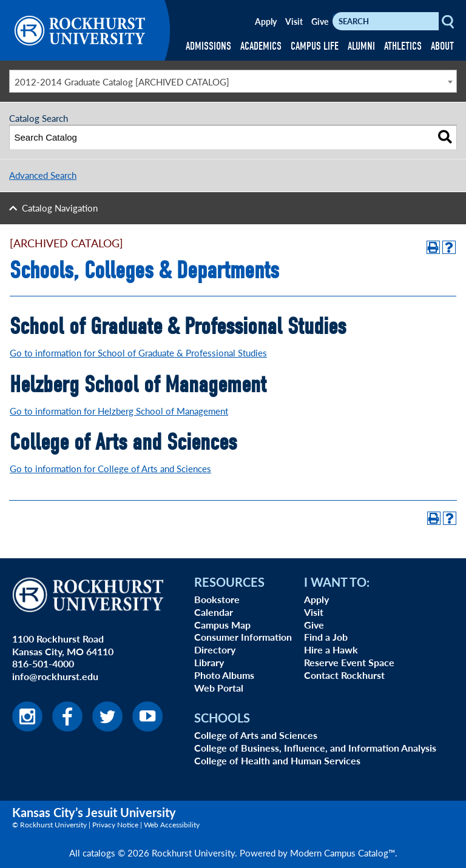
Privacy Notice (115, 825)
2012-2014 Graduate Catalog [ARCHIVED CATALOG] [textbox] (122, 82)
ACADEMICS (261, 46)
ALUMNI (361, 46)
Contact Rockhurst (344, 675)
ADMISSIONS (208, 46)
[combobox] (233, 81)
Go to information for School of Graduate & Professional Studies (138, 352)
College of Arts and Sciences (256, 735)
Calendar (214, 612)
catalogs (99, 853)
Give (320, 21)
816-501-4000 (43, 663)
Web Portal (219, 688)
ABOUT (442, 46)
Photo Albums (224, 675)
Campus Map (222, 625)
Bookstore (217, 599)
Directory (215, 649)
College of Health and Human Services (277, 760)
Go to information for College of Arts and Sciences (110, 468)
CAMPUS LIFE (315, 46)
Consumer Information (243, 637)
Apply (266, 21)
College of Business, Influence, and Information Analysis (315, 748)
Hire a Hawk (331, 649)
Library (209, 662)
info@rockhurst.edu (55, 676)
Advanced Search (43, 175)
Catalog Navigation (60, 208)
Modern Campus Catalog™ (343, 853)
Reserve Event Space (349, 662)
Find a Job (326, 637)
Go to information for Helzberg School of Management (119, 411)
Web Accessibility (172, 825)
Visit (294, 21)
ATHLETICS (403, 46)
